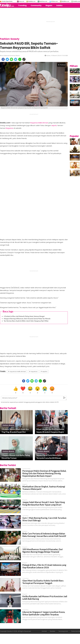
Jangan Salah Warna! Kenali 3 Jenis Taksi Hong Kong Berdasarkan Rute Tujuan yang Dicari (44, 503)
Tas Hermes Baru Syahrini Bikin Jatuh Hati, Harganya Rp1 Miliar (26, 321)
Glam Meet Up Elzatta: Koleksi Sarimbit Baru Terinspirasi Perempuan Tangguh (43, 582)
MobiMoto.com (65, 1)
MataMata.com (32, 1)
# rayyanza (33, 371)
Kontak (44, 631)
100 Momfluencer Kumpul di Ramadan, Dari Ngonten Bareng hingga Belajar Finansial (43, 551)
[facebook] (3, 59)
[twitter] (7, 59)
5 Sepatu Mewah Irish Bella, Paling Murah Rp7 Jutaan (16, 457)
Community (36, 5)
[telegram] (16, 59)
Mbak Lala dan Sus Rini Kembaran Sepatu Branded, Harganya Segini (50, 431)
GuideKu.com (77, 1)
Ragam (49, 5)
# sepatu (44, 371)
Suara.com (22, 1)
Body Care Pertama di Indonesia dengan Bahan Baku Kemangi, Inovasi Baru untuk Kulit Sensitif (44, 535)
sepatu (54, 125)
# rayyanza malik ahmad (17, 371)
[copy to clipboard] (24, 59)
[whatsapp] (20, 59)
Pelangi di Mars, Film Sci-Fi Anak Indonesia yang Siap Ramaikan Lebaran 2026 (44, 566)
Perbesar (62, 65)
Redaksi (53, 631)
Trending (22, 5)
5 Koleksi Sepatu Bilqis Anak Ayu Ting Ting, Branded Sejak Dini (15, 431)
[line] (11, 59)
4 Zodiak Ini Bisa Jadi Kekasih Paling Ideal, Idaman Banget (24, 316)
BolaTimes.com (43, 1)
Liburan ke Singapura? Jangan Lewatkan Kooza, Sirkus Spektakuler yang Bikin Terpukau (44, 613)
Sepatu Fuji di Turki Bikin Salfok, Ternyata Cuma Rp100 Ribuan (50, 457)
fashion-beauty (8, 425)
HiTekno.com (54, 1)
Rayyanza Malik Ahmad (39, 123)
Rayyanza (9, 128)
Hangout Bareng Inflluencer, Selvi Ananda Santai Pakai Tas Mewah (27, 319)
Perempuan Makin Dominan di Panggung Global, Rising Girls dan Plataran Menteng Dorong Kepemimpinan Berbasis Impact (44, 473)
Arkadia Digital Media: (7, 1)
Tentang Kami (63, 631)
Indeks (59, 5)
